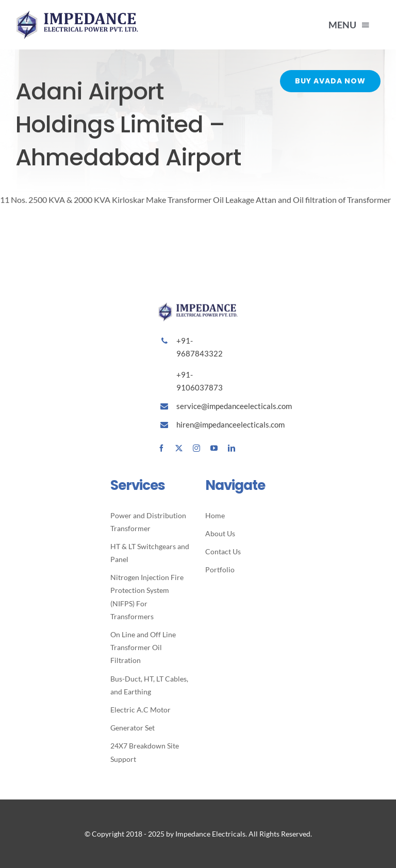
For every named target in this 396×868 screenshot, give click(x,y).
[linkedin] (232, 448)
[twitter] (179, 448)
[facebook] (161, 448)
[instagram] (196, 448)
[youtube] (214, 448)
